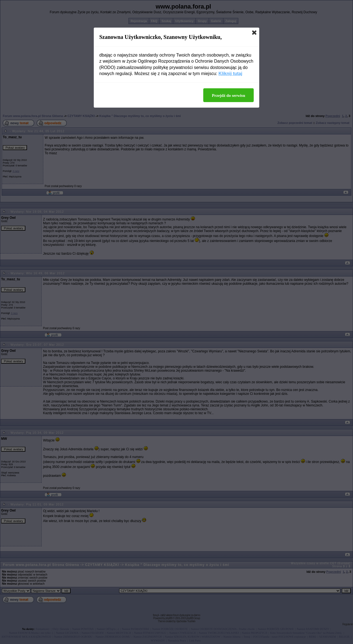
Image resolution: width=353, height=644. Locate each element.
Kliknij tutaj (230, 74)
